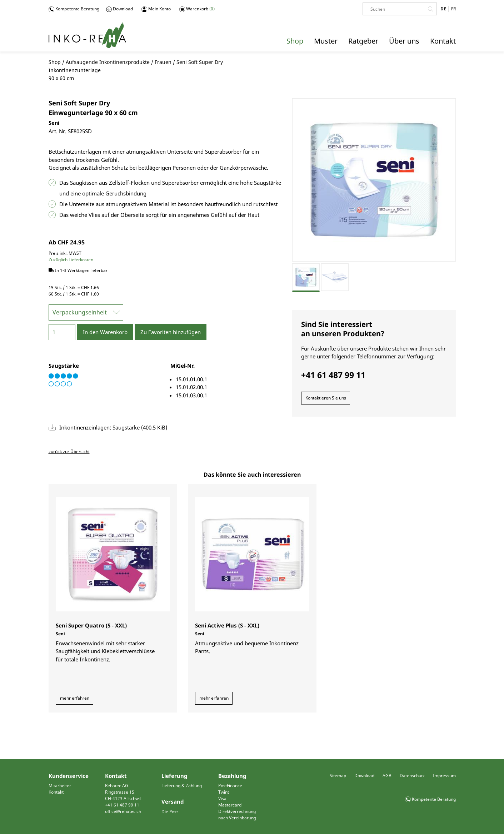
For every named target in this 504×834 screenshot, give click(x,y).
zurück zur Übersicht (69, 451)
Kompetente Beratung (74, 9)
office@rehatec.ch (123, 811)
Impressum (444, 776)
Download (119, 9)
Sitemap (338, 776)
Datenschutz (412, 776)
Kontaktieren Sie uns (326, 398)
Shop (55, 62)
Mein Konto (156, 9)
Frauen (163, 62)
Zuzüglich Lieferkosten (71, 260)
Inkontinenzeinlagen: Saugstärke (113, 427)
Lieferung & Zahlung (182, 786)
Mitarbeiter (60, 786)
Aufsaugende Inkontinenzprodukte (108, 62)
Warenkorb (197, 9)
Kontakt (56, 792)
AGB (387, 776)
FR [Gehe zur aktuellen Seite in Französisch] (453, 9)
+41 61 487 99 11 (122, 805)
